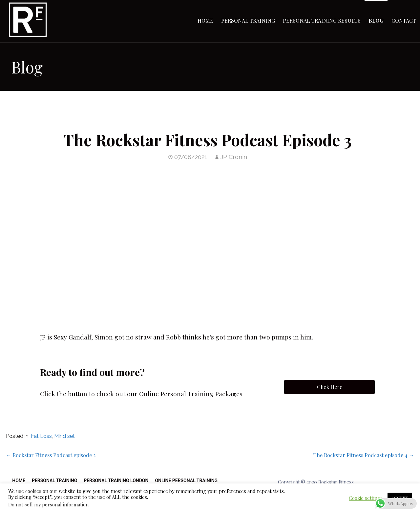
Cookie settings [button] (366, 498)
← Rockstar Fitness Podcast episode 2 (51, 455)
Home (205, 20)
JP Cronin (234, 157)
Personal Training (248, 20)
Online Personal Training (186, 481)
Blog (376, 20)
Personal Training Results (322, 20)
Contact (404, 20)
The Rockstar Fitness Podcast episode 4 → (364, 455)
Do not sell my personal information (48, 504)
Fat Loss (41, 436)
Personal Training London (116, 481)
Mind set (64, 436)
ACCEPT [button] (400, 498)
